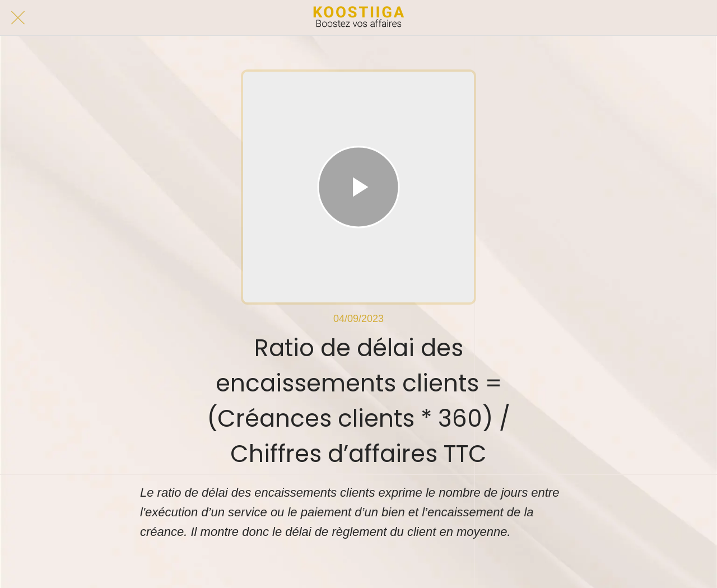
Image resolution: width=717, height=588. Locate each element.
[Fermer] (18, 18)
